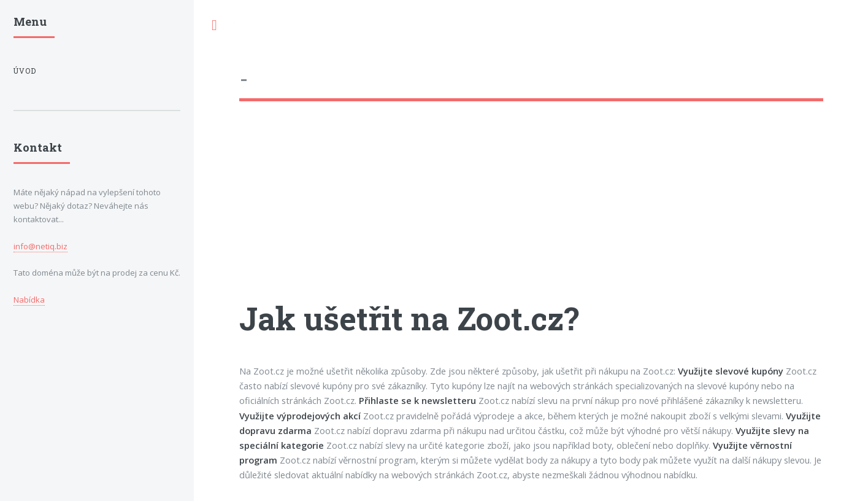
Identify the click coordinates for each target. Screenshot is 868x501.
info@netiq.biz (40, 246)
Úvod (25, 71)
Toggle (214, 25)
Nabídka (29, 300)
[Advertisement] (531, 212)
